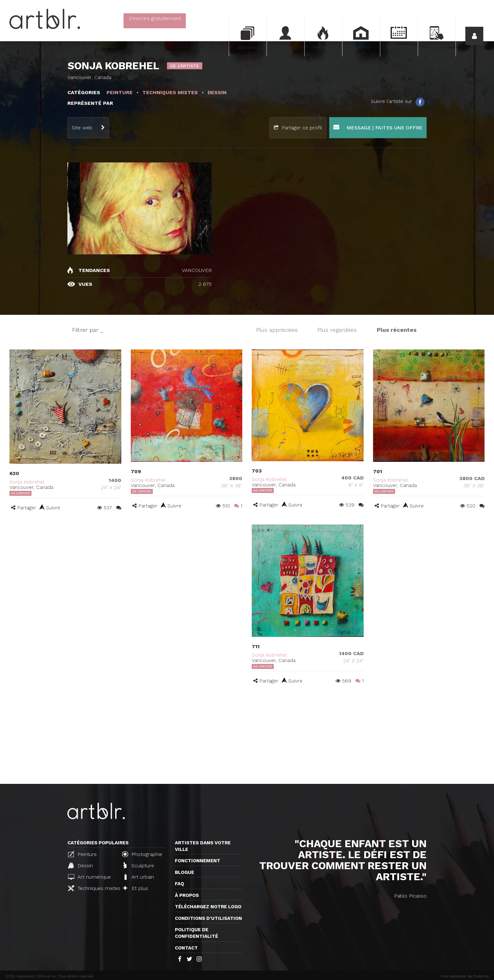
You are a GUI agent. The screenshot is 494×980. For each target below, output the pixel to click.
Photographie (142, 854)
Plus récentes (397, 330)
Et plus (136, 888)
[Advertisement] (247, 737)
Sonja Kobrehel (27, 482)
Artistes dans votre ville (203, 846)
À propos (187, 895)
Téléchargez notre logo (208, 907)
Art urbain (139, 877)
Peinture (82, 854)
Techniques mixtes (92, 888)
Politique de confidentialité (196, 933)
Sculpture (139, 865)
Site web (82, 128)
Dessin (80, 865)
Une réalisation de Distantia (465, 976)
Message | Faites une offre (378, 127)
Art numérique (89, 877)
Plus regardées (337, 330)
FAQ (179, 884)
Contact (186, 948)
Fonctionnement (198, 861)
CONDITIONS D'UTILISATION (208, 918)
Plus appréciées (277, 330)
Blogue (184, 872)
